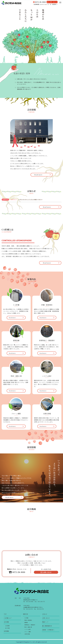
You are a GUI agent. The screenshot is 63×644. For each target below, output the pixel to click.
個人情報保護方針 (47, 626)
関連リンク (45, 622)
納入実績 (7, 628)
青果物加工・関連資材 (30, 625)
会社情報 (6, 622)
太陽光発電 (27, 634)
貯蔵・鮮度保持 (28, 620)
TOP (5, 614)
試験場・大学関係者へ (48, 630)
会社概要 (7, 626)
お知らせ (45, 614)
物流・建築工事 (28, 627)
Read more (38, 175)
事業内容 (26, 614)
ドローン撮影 (28, 632)
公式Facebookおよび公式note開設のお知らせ (30, 200)
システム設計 (28, 629)
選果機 (26, 622)
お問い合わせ (47, 572)
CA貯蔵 (26, 618)
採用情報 (6, 631)
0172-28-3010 (19, 572)
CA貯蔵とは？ (8, 618)
